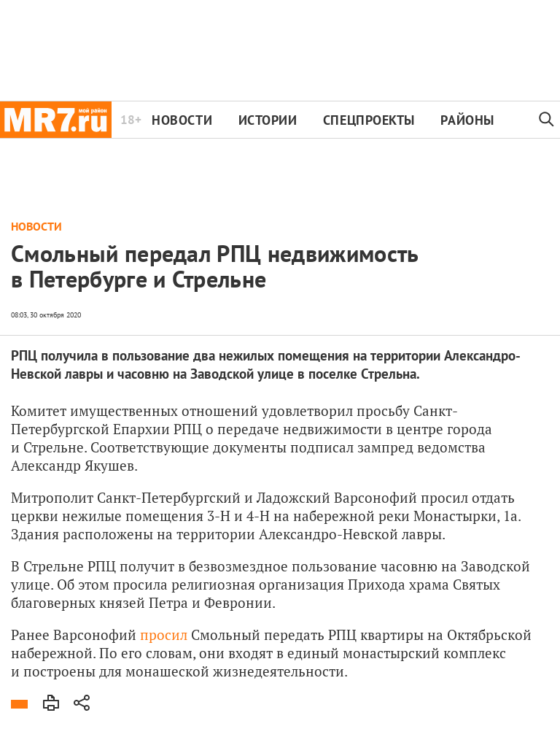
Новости (182, 120)
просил (164, 634)
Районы (467, 120)
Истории (268, 120)
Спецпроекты (369, 120)
